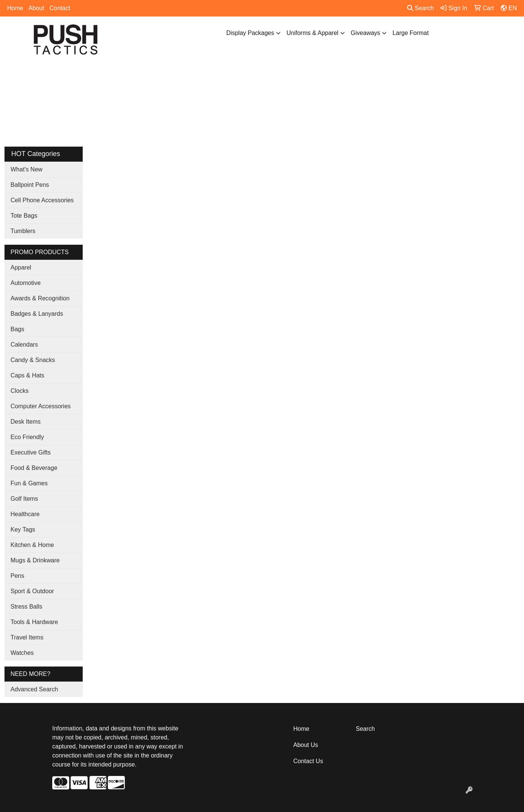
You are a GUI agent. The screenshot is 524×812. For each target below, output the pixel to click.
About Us (306, 745)
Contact (60, 8)
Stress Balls (26, 607)
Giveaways (365, 33)
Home (15, 8)
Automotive (26, 283)
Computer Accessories (41, 406)
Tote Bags (24, 216)
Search (420, 8)
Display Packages (250, 33)
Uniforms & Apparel (312, 33)
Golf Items (24, 499)
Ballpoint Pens (30, 185)
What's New (27, 169)
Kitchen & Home (32, 545)
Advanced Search (34, 689)
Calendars (24, 345)
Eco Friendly (27, 437)
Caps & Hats (27, 375)
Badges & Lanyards (37, 314)
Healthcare (25, 514)
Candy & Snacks (33, 360)
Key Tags (23, 529)
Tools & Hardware (34, 622)
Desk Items (26, 422)
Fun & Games (29, 483)
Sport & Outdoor (32, 591)
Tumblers (23, 231)
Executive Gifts (31, 452)
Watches (22, 653)
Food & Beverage (34, 468)
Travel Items (27, 637)
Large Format (410, 33)
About (36, 8)
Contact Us (308, 761)
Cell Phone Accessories (42, 200)
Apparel (21, 267)
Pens (17, 576)
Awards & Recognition (40, 298)
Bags (17, 329)
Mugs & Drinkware (35, 560)
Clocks (20, 391)
